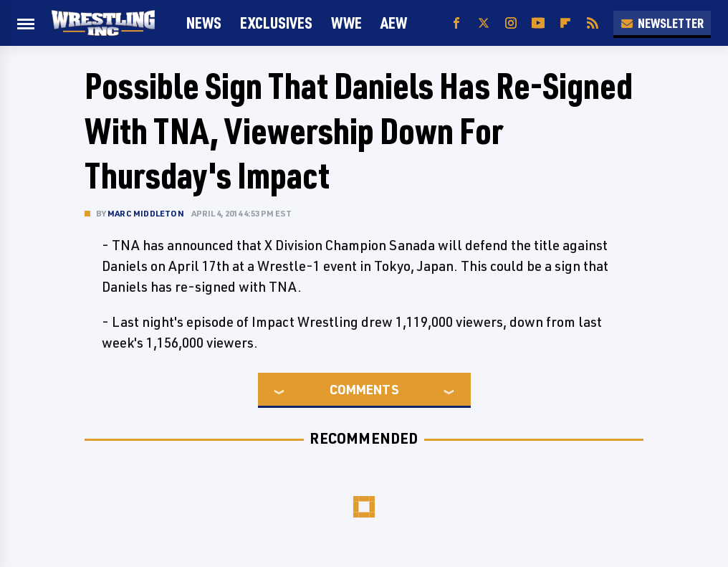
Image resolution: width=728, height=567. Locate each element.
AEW (394, 23)
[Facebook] (456, 23)
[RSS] (593, 23)
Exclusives (276, 23)
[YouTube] (538, 23)
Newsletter (662, 23)
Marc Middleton (146, 213)
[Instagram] (511, 23)
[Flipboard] (565, 23)
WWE (346, 23)
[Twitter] (484, 23)
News (204, 23)
